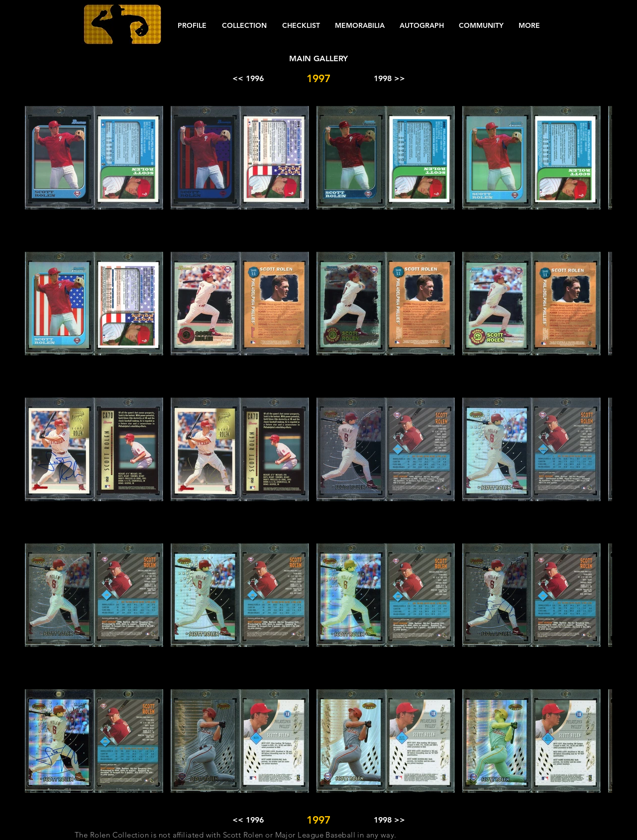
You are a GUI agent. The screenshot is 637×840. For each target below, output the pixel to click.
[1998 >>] (389, 79)
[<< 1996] (248, 79)
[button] (192, 26)
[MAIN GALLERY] (318, 59)
